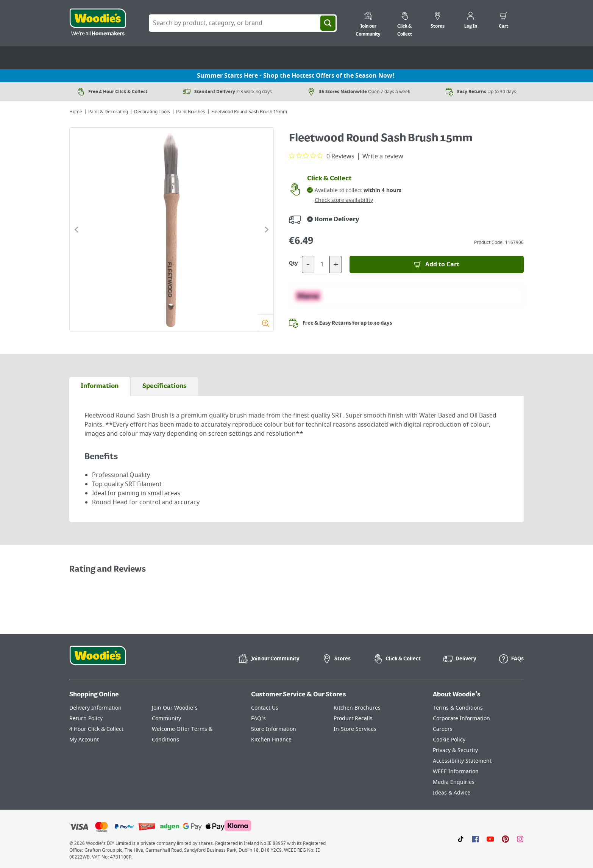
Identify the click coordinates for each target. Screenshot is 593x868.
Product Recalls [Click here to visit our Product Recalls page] (353, 719)
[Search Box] (243, 23)
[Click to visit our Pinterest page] (505, 839)
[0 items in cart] (503, 21)
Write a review (383, 156)
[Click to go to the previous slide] (76, 230)
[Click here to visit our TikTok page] (461, 839)
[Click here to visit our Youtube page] (490, 839)
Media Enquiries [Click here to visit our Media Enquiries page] (454, 782)
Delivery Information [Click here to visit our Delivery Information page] (95, 708)
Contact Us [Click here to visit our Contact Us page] (265, 708)
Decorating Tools (152, 112)
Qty (293, 263)
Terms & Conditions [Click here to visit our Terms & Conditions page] (458, 708)
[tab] (100, 386)
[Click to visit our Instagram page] (520, 839)
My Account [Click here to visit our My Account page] (84, 740)
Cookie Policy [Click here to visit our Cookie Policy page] (449, 740)
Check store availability (344, 200)
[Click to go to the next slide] (267, 230)
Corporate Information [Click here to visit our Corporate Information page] (461, 719)
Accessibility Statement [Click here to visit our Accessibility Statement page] (462, 761)
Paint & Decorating (108, 112)
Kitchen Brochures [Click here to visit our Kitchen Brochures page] (357, 708)
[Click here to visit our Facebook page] (475, 839)
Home (76, 112)
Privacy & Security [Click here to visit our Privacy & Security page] (455, 750)
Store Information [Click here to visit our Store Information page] (274, 729)
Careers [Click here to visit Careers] (443, 729)
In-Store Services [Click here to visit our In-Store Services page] (355, 729)
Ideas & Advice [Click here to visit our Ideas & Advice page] (452, 793)
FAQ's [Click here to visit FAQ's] (258, 719)
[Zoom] (266, 323)
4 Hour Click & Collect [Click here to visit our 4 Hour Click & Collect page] (96, 729)
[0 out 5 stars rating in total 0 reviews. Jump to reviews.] (322, 156)
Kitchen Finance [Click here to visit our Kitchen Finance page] (271, 740)
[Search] (328, 23)
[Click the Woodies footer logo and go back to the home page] (98, 660)
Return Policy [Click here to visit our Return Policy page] (86, 719)
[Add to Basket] (437, 264)
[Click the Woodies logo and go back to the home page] (98, 23)
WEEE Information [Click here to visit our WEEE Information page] (456, 772)
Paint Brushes (191, 112)
